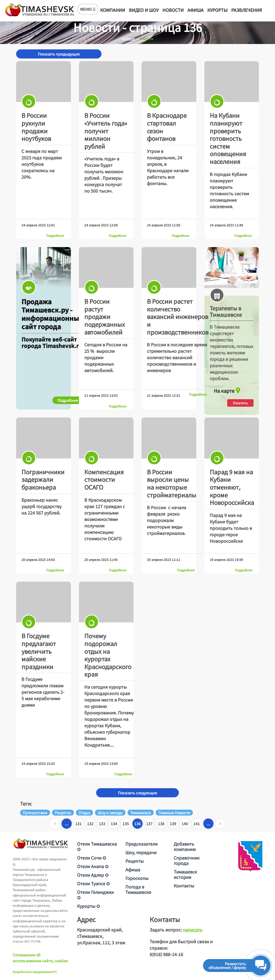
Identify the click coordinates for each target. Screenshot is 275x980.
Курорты (217, 10)
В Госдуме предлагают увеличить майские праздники (39, 651)
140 (185, 824)
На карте (228, 389)
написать (193, 930)
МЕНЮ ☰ (88, 9)
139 (173, 824)
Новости (173, 10)
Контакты (184, 886)
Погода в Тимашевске (138, 889)
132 (90, 824)
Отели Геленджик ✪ (95, 895)
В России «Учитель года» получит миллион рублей (106, 130)
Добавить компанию (185, 846)
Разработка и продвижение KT (35, 972)
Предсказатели (142, 844)
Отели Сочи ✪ (92, 858)
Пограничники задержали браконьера (43, 479)
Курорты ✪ (88, 906)
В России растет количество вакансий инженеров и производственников (178, 316)
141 (197, 824)
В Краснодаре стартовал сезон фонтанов (167, 127)
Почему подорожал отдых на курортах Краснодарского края (108, 655)
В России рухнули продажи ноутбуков (36, 127)
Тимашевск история (185, 874)
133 (102, 824)
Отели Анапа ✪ (93, 866)
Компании (113, 10)
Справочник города (187, 860)
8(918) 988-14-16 (166, 954)
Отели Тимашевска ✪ (97, 846)
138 (161, 824)
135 (126, 824)
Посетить (240, 403)
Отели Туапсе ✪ (93, 883)
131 (78, 824)
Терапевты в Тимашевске (226, 311)
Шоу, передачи (141, 852)
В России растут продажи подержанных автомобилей (105, 316)
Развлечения (247, 10)
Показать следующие (137, 793)
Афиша (196, 10)
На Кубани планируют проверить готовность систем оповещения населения (228, 138)
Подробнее (55, 235)
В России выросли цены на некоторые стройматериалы (172, 483)
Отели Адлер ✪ (93, 875)
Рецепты (135, 861)
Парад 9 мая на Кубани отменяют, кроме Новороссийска (232, 487)
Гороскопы (137, 878)
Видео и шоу (144, 10)
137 (149, 824)
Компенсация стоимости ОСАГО (104, 479)
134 (114, 824)
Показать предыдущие (59, 54)
